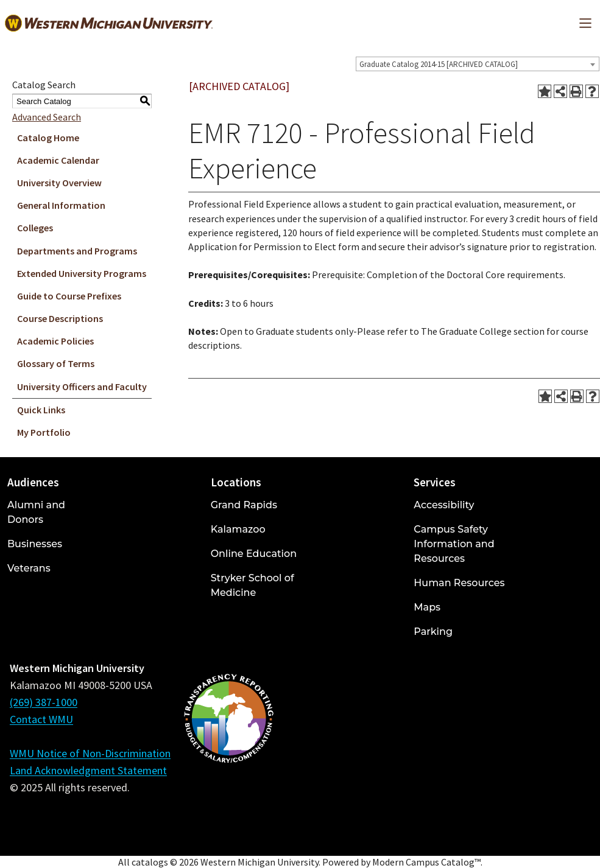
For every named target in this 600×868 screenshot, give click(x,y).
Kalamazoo (238, 529)
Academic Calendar (58, 160)
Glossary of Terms (56, 363)
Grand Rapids (244, 505)
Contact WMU (41, 719)
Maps (427, 607)
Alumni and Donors (36, 512)
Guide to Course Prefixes (69, 296)
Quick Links (41, 410)
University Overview (59, 183)
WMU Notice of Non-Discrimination (90, 753)
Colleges (35, 228)
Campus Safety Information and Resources (454, 544)
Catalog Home (48, 138)
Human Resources (459, 583)
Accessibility (444, 505)
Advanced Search (47, 117)
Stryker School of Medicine (252, 585)
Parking (433, 632)
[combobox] (478, 64)
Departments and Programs (77, 251)
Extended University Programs (82, 273)
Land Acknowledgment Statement (88, 770)
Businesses (35, 544)
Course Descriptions (60, 318)
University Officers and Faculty (82, 387)
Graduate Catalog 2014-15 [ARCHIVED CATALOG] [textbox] (439, 64)
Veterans (29, 568)
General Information (61, 205)
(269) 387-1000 (44, 702)
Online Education (254, 554)
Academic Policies (55, 341)
